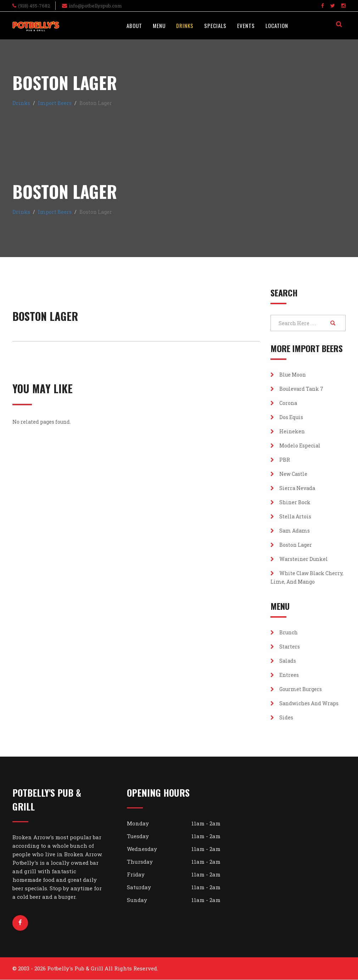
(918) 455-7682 (34, 6)
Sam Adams (290, 531)
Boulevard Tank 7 (297, 389)
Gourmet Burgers (296, 689)
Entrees (285, 675)
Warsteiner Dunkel (299, 559)
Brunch (284, 632)
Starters (285, 647)
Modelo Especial (295, 446)
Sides (282, 717)
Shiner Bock (290, 502)
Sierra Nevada (293, 488)
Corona (284, 403)
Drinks (185, 26)
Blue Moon (288, 375)
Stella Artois (291, 516)
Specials (215, 26)
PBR (280, 460)
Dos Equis (287, 417)
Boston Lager (291, 545)
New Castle (289, 474)
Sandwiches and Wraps (304, 703)
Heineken (288, 431)
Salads (283, 661)
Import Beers (55, 103)
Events (246, 26)
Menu (159, 26)
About (134, 26)
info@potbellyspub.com (95, 6)
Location (277, 26)
